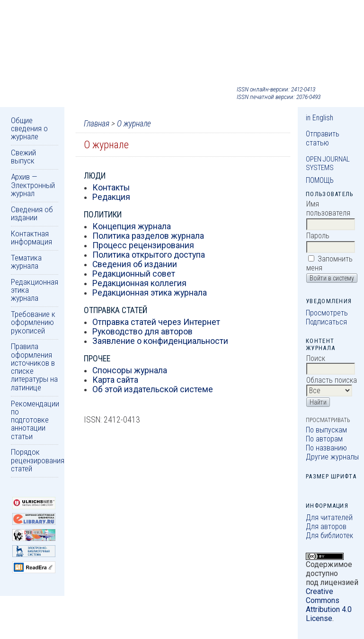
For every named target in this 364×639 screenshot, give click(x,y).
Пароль (318, 236)
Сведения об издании (32, 213)
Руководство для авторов (142, 332)
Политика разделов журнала (148, 236)
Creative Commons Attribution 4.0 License (329, 605)
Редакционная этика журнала (150, 293)
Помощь (320, 180)
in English (320, 118)
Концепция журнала (132, 226)
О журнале (134, 124)
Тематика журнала (26, 262)
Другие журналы (332, 457)
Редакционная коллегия (139, 283)
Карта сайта (115, 380)
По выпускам (326, 430)
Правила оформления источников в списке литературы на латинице (34, 367)
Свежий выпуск (23, 157)
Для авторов (326, 526)
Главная (97, 124)
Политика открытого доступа (149, 255)
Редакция (111, 197)
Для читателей (329, 517)
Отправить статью (323, 138)
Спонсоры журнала (130, 370)
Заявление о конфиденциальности (160, 341)
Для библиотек (329, 535)
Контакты (111, 188)
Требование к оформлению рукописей (33, 322)
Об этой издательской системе (153, 389)
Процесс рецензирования (143, 245)
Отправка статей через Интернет (156, 322)
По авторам (324, 439)
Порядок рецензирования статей (38, 460)
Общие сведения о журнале (29, 129)
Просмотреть (327, 313)
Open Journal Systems (328, 163)
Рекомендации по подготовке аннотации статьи (35, 420)
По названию (326, 448)
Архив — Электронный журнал (33, 185)
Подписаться (326, 322)
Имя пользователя (328, 208)
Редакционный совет (134, 274)
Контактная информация (31, 238)
